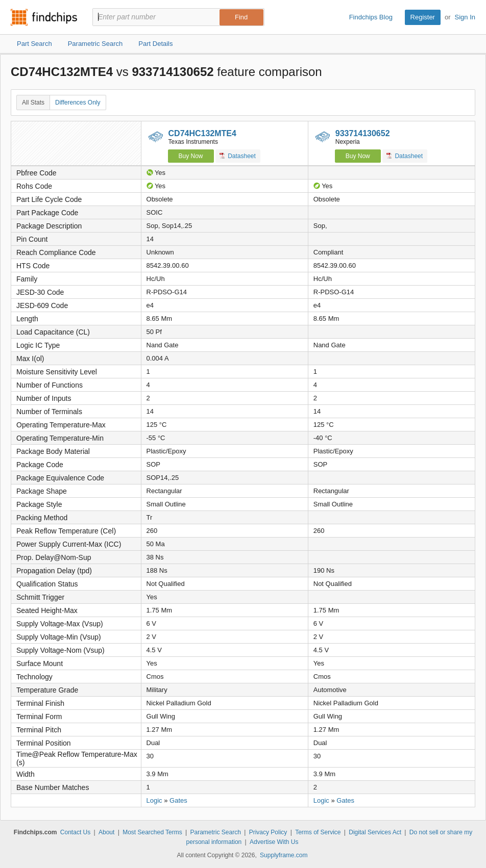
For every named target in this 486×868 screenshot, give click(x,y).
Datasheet (238, 156)
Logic (154, 800)
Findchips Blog (371, 17)
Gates (178, 800)
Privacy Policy (268, 832)
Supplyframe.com (284, 855)
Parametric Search (215, 832)
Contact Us (75, 832)
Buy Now (191, 156)
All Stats (33, 103)
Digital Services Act (375, 832)
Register (423, 17)
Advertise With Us (274, 842)
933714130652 (363, 133)
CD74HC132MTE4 (202, 133)
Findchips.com (44, 17)
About (106, 832)
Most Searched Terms (152, 832)
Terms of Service (318, 832)
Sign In (465, 17)
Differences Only (78, 103)
